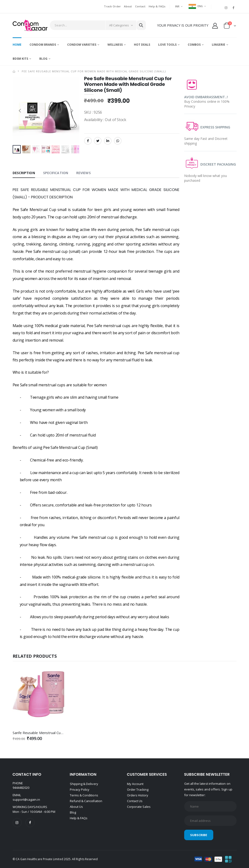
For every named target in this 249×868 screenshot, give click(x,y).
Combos (194, 45)
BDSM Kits (20, 59)
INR (177, 6)
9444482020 (21, 788)
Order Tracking (138, 790)
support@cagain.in (26, 799)
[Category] (121, 25)
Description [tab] (24, 173)
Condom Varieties (82, 45)
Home (17, 45)
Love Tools (167, 45)
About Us (76, 807)
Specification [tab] (56, 173)
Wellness (115, 45)
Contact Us (135, 801)
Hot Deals (142, 45)
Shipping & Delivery (84, 784)
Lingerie (219, 45)
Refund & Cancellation (86, 801)
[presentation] (20, 110)
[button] (230, 27)
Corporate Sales (139, 807)
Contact (140, 6)
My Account (135, 784)
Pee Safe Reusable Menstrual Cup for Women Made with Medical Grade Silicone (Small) (94, 71)
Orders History (138, 795)
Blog (43, 59)
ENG (196, 6)
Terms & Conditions (84, 795)
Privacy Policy (80, 790)
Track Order (112, 6)
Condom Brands (43, 45)
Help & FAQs (157, 6)
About (128, 6)
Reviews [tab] (84, 173)
